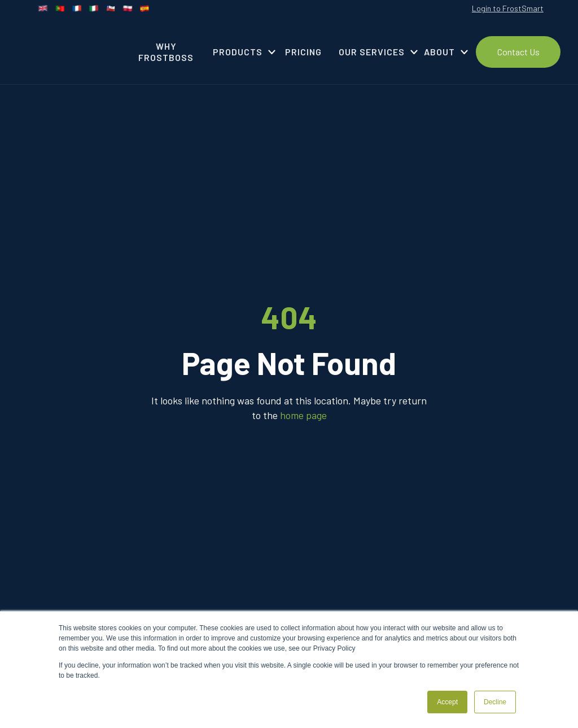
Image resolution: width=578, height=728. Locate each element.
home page (303, 415)
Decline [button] (495, 702)
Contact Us (518, 52)
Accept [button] (447, 702)
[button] (240, 52)
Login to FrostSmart (508, 8)
